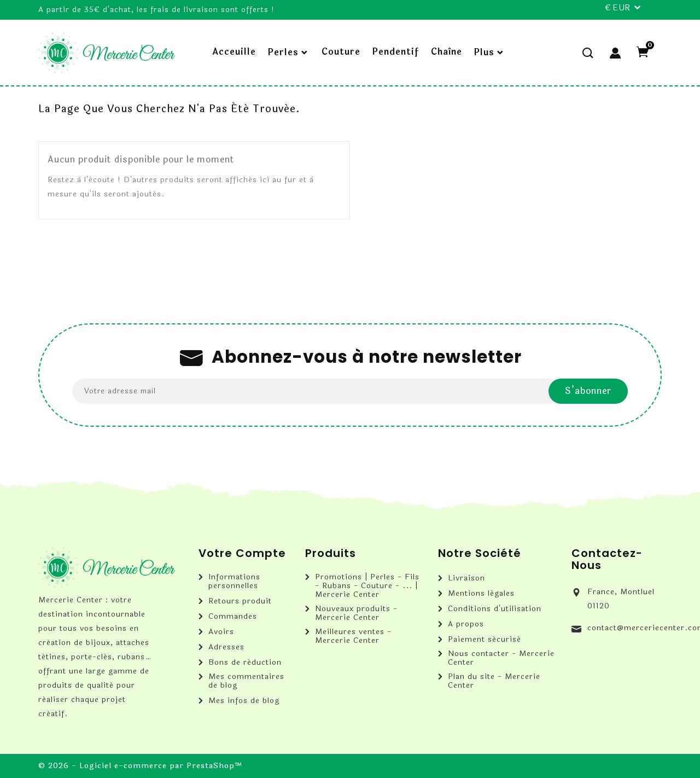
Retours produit (240, 601)
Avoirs (221, 632)
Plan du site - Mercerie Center (494, 681)
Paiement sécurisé (485, 640)
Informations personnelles (234, 582)
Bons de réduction (245, 663)
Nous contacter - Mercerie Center (501, 658)
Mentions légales (481, 594)
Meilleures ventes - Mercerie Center (353, 636)
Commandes (233, 617)
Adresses (226, 647)
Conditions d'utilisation (495, 609)
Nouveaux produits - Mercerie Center (356, 613)
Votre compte (242, 553)
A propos (466, 624)
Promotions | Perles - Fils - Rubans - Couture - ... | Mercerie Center (367, 586)
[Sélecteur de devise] (622, 8)
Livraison (466, 578)
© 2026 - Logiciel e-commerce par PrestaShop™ (141, 766)
